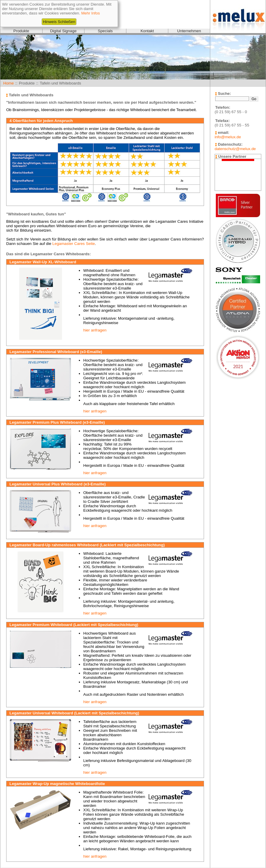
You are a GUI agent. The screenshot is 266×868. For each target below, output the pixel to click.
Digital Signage (63, 31)
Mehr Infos (90, 13)
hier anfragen (95, 330)
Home (9, 83)
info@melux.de (228, 137)
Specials (105, 31)
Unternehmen (189, 31)
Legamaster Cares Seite (74, 244)
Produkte (21, 31)
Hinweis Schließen (59, 22)
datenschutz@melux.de (235, 149)
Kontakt (147, 31)
